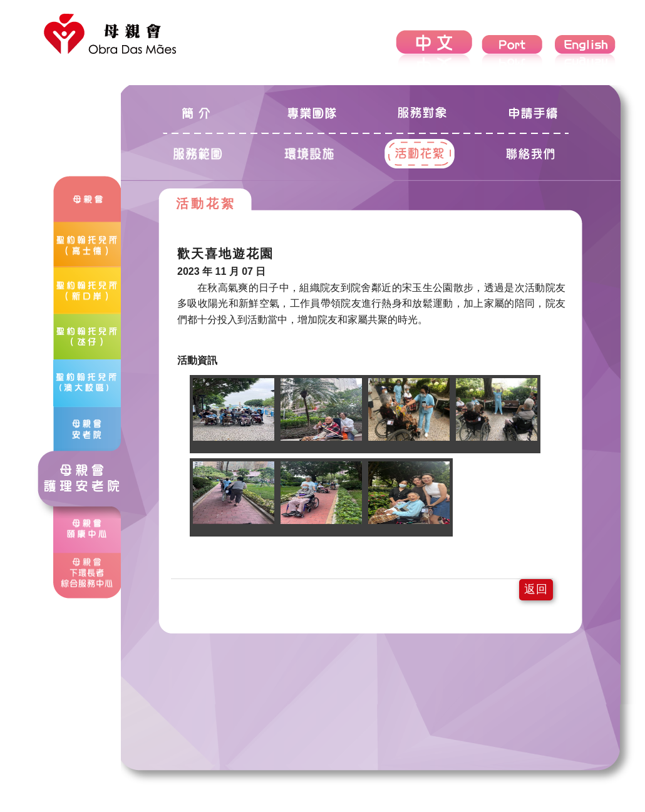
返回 (536, 589)
